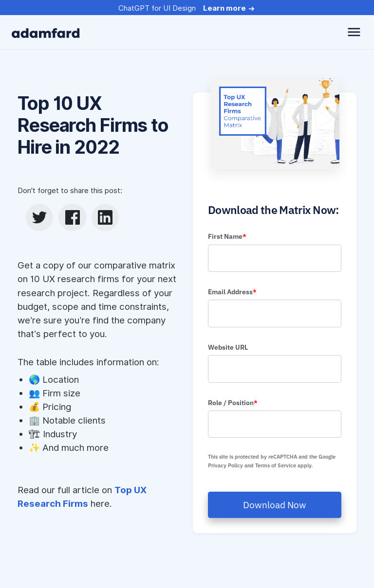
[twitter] (39, 217)
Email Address (232, 292)
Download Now (275, 505)
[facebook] (73, 217)
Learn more (224, 8)
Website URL (228, 347)
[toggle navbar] (354, 32)
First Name (227, 236)
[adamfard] (46, 32)
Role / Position (233, 403)
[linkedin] (105, 217)
